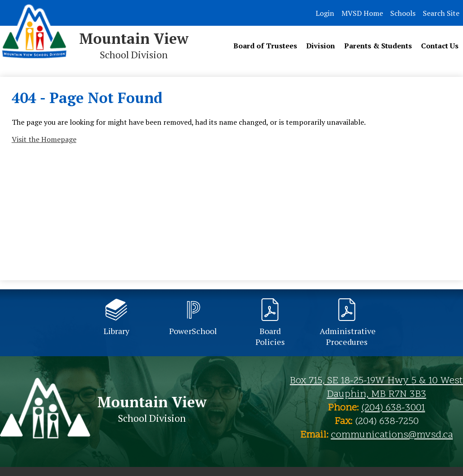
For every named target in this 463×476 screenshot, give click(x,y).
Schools (403, 13)
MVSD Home (362, 13)
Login (325, 13)
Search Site (441, 13)
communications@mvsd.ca (392, 435)
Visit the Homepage (44, 139)
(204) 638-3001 (393, 408)
